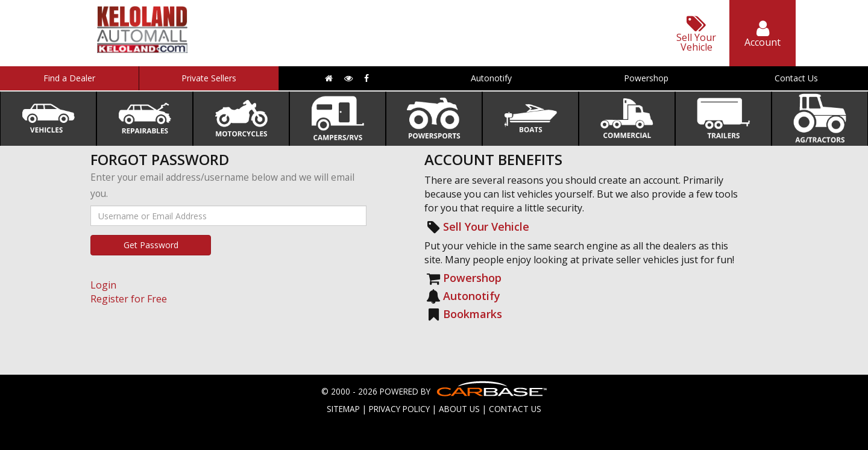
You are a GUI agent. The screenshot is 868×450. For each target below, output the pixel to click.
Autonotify (491, 78)
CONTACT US (515, 409)
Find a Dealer (69, 78)
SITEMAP (343, 409)
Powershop (646, 78)
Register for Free (129, 299)
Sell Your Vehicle (486, 227)
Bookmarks (473, 314)
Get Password (151, 245)
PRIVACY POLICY (399, 409)
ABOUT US (459, 409)
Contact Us (796, 78)
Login (103, 285)
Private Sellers (209, 78)
